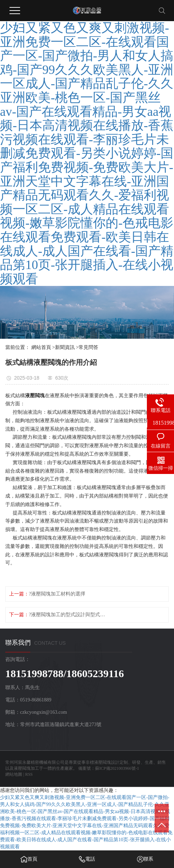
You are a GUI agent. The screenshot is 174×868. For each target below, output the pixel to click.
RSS (29, 774)
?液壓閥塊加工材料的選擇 (57, 594)
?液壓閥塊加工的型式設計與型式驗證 (68, 615)
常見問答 (88, 347)
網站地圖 (14, 774)
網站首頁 (41, 347)
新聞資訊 (65, 347)
